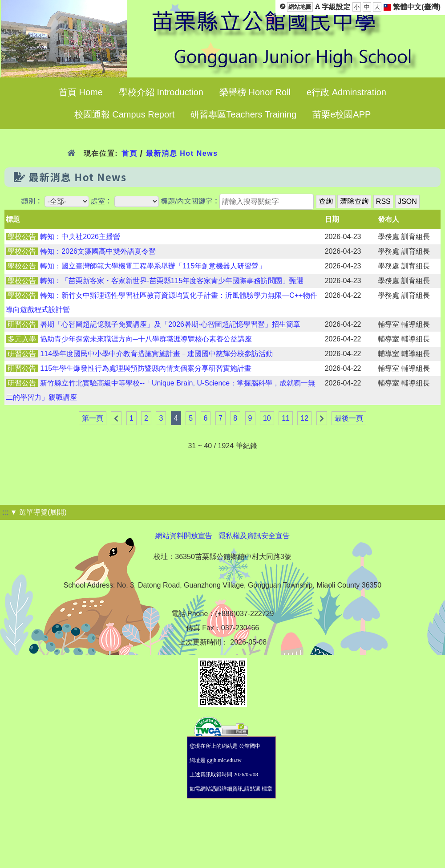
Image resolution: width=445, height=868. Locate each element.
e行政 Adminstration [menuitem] (346, 92)
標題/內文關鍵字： (190, 201)
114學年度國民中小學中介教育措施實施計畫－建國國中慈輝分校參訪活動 (156, 354)
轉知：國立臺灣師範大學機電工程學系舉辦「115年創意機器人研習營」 (153, 266)
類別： (32, 201)
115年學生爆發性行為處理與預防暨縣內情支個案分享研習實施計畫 (146, 368)
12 (304, 418)
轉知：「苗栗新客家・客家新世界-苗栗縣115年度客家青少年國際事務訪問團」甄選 (172, 281)
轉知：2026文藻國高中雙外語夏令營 (98, 251)
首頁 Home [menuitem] (81, 92)
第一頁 (93, 418)
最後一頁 (349, 418)
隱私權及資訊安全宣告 (254, 536)
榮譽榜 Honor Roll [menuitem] (255, 92)
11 (286, 418)
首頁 (129, 153)
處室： (101, 201)
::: (5, 512)
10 (267, 418)
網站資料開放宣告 (184, 536)
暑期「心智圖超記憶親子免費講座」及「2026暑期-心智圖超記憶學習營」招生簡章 (170, 324)
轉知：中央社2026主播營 (80, 237)
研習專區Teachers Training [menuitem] (243, 114)
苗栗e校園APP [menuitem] (342, 114)
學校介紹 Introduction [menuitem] (161, 92)
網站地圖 (300, 7)
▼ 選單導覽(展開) (38, 512)
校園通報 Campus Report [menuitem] (125, 114)
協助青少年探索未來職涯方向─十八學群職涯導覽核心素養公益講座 (146, 339)
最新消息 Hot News (182, 153)
